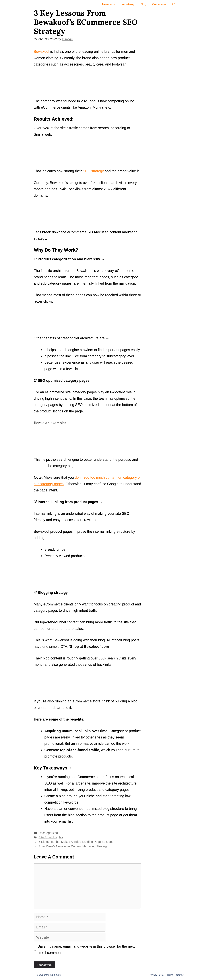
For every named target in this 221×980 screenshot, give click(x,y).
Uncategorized (48, 833)
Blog (143, 4)
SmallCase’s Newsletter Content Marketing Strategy (73, 846)
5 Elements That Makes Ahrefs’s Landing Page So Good (76, 842)
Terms (170, 975)
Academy (128, 4)
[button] (183, 4)
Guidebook (159, 4)
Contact (180, 975)
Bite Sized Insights (51, 837)
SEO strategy (93, 171)
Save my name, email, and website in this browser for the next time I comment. (86, 950)
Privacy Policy (157, 975)
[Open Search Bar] (174, 4)
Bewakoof (42, 52)
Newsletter (109, 4)
